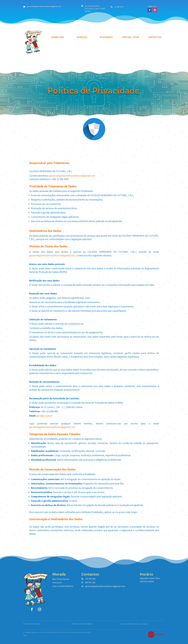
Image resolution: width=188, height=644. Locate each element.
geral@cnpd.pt (44, 416)
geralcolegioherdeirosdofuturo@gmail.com (72, 176)
